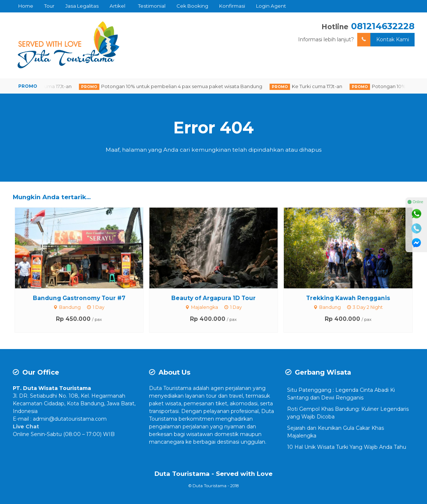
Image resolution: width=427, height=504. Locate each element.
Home (26, 6)
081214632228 (383, 26)
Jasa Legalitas (82, 6)
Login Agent (271, 6)
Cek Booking (192, 6)
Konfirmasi (232, 6)
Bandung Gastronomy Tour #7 (79, 298)
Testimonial (152, 6)
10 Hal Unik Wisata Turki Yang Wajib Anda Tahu (347, 447)
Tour (49, 6)
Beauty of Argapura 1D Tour (213, 298)
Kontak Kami (383, 40)
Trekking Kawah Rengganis (348, 298)
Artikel (117, 6)
